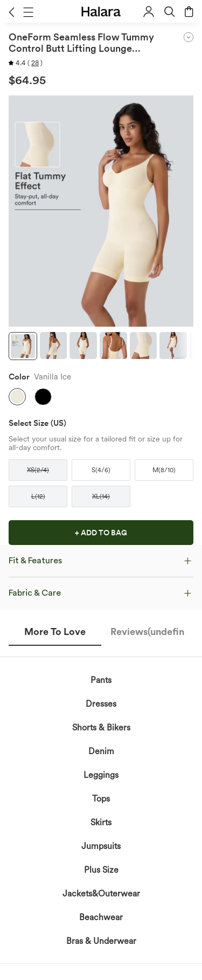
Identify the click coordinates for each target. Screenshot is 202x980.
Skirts (101, 822)
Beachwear (101, 917)
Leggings (101, 775)
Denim (101, 751)
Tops (101, 799)
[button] (12, 12)
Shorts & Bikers (101, 727)
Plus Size (101, 870)
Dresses (101, 704)
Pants (101, 680)
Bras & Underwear (101, 941)
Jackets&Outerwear (101, 893)
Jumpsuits (101, 846)
